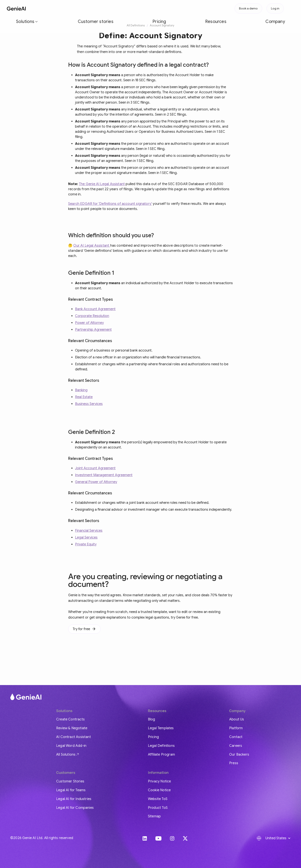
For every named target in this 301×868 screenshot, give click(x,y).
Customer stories (79, 8)
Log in (275, 8)
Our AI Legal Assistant (92, 246)
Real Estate (84, 397)
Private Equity (86, 544)
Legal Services (86, 537)
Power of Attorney (89, 323)
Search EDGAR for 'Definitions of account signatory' (110, 204)
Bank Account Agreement (95, 309)
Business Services (89, 404)
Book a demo (248, 8)
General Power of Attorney (96, 482)
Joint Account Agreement (95, 468)
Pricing (103, 8)
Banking (81, 390)
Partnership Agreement (93, 330)
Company (143, 8)
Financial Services (89, 531)
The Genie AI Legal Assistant (102, 184)
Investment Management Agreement (104, 475)
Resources (122, 8)
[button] (51, 8)
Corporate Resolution (92, 316)
